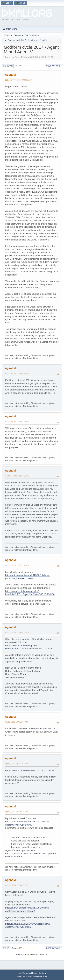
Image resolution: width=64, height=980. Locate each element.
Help (20, 973)
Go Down (8, 66)
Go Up (6, 948)
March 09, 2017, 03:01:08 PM (17, 422)
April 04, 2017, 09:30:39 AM (16, 722)
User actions (53, 66)
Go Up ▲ (42, 973)
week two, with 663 (47, 729)
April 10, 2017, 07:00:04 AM (16, 764)
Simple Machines (40, 976)
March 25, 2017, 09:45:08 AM (17, 632)
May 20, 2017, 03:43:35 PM (16, 885)
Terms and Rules (30, 973)
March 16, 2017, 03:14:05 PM (17, 476)
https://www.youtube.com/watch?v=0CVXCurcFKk (30, 770)
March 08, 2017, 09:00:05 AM (20, 80)
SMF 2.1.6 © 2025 (24, 976)
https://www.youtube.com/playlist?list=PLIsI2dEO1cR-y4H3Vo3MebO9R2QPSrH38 (30, 593)
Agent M (10, 75)
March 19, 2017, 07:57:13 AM (17, 565)
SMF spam (21, 954)
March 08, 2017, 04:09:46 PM (17, 374)
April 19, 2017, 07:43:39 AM (16, 812)
